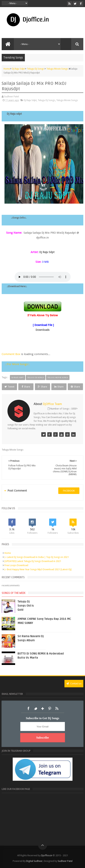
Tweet (9, 387)
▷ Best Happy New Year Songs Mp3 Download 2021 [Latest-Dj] (38, 569)
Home (8, 553)
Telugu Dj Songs (46, 100)
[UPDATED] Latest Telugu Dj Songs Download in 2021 (33, 561)
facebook (69, 491)
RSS (57, 709)
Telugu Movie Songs (67, 100)
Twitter (35, 709)
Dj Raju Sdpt (30, 100)
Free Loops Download (16, 565)
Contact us (74, 683)
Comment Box (11, 354)
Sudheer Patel (65, 861)
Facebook (28, 709)
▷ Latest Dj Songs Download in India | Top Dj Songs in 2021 (37, 557)
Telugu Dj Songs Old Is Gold (26, 606)
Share (26, 387)
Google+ (43, 709)
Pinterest (50, 709)
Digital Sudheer (34, 861)
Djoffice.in (47, 855)
